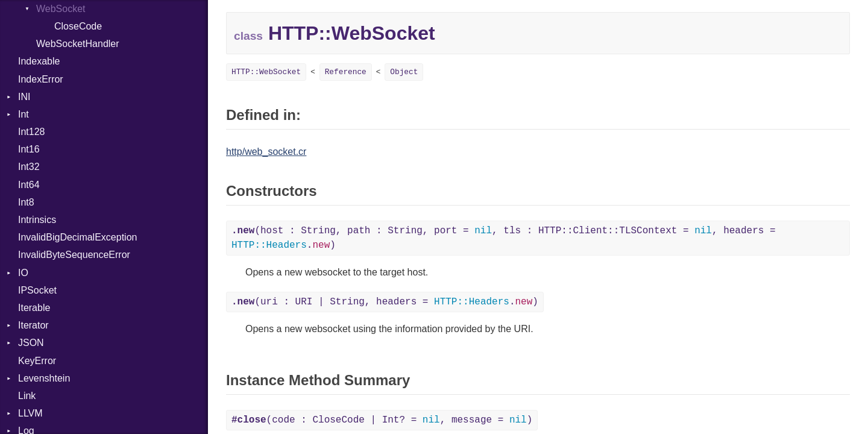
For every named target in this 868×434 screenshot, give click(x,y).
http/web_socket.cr (266, 152)
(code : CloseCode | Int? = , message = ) (382, 420)
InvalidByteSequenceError (74, 255)
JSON (31, 343)
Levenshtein (44, 378)
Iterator (33, 325)
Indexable (39, 61)
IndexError (41, 79)
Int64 (29, 185)
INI (24, 97)
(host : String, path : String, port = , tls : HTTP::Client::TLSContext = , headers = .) (504, 238)
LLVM (30, 413)
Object (404, 72)
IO (23, 273)
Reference (346, 72)
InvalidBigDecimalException (77, 237)
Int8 (26, 202)
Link (27, 396)
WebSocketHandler (78, 44)
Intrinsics (37, 220)
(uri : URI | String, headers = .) (385, 302)
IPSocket (37, 290)
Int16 (29, 149)
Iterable (34, 308)
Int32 (29, 167)
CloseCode (78, 26)
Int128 (31, 132)
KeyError (37, 361)
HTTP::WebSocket (266, 72)
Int (24, 114)
